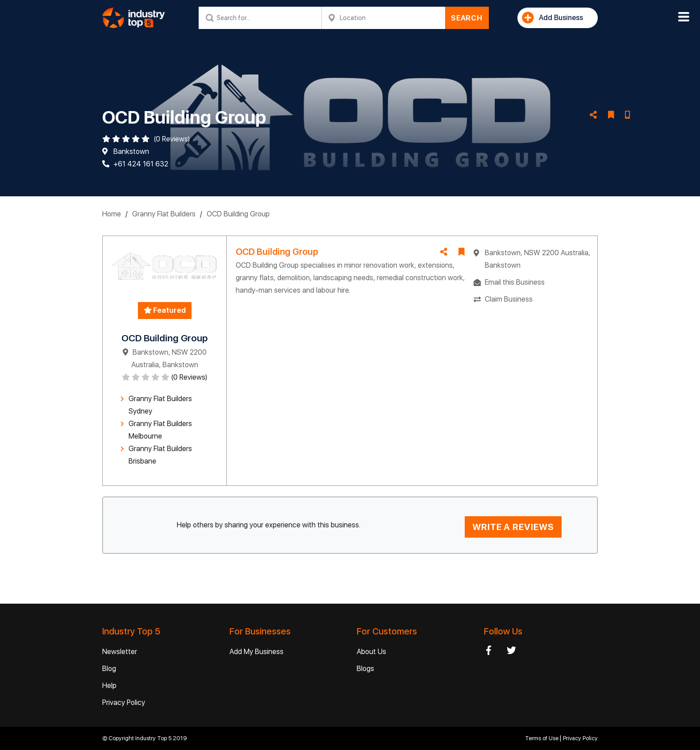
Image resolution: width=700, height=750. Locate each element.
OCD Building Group (238, 214)
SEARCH (467, 18)
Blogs (365, 669)
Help (109, 686)
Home (112, 214)
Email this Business (515, 282)
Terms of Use (542, 738)
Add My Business (256, 652)
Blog (109, 669)
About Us (371, 652)
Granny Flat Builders (164, 214)
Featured (165, 310)
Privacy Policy (124, 702)
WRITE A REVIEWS (513, 527)
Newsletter (120, 652)
